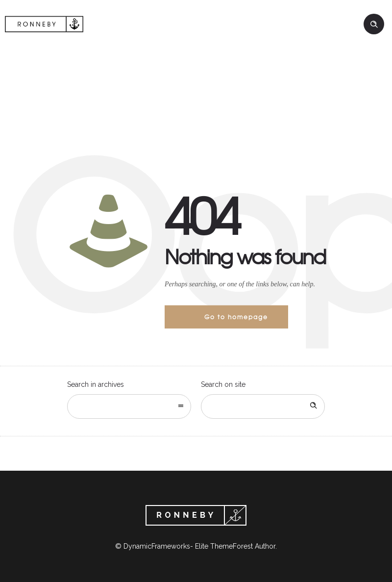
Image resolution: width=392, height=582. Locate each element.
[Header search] (374, 25)
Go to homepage (236, 317)
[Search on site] (263, 406)
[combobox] (129, 406)
